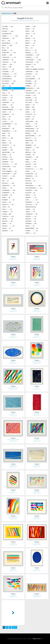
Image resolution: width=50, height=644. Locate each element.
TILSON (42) (7, 214)
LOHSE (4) (31, 124)
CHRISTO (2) (8, 69)
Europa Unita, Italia (37, 362)
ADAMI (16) (31, 26)
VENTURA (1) (31, 221)
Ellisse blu (13, 362)
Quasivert (37, 336)
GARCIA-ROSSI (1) (33, 93)
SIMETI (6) (6, 197)
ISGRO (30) (30, 110)
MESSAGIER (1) (31, 140)
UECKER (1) (31, 216)
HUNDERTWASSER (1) (12, 110)
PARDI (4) (31, 159)
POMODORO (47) (9, 174)
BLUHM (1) (7, 50)
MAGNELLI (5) (31, 126)
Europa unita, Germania (13, 388)
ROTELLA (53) (8, 183)
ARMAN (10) (10, 36)
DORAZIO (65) (8, 88)
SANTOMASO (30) (33, 186)
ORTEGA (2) (7, 157)
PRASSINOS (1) (31, 176)
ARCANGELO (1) (7, 34)
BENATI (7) (30, 43)
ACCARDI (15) (8, 26)
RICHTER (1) (30, 181)
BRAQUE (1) (31, 53)
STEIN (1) (6, 207)
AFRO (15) (5, 29)
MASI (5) (6, 136)
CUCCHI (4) (30, 76)
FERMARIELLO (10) (32, 88)
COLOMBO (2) (8, 72)
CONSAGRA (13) (32, 72)
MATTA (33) (8, 138)
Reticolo (13, 414)
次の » (14, 627)
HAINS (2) (7, 105)
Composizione (37, 258)
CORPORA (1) (31, 74)
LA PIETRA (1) (31, 114)
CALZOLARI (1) (9, 57)
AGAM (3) (30, 29)
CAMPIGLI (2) (32, 57)
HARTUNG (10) (8, 107)
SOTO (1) (31, 200)
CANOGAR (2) (8, 60)
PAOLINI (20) (7, 159)
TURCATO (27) (8, 216)
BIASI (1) (30, 45)
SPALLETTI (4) (8, 205)
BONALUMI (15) (9, 53)
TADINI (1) (30, 209)
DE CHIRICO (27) (9, 81)
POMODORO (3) (31, 174)
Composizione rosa (37, 595)
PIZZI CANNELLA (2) (9, 171)
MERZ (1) (6, 140)
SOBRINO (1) (8, 200)
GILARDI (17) (31, 95)
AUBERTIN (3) (8, 38)
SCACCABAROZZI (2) (34, 188)
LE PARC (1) (30, 117)
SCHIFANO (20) (31, 190)
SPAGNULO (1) (32, 202)
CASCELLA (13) (9, 62)
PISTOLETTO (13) (34, 169)
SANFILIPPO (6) (9, 186)
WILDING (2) (8, 231)
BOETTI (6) (31, 50)
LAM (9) (6, 117)
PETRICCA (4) (9, 164)
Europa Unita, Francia (13, 517)
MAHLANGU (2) (8, 129)
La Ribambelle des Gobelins (13, 439)
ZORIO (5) (30, 233)
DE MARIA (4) (31, 81)
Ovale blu (37, 569)
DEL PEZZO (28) (8, 83)
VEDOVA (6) (7, 221)
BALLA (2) (30, 41)
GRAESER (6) (31, 98)
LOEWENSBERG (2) (9, 124)
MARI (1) (6, 133)
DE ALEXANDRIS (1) (33, 79)
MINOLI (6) (7, 143)
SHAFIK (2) (30, 195)
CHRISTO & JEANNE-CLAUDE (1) (35, 69)
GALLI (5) (6, 93)
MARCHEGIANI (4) (32, 131)
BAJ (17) (6, 41)
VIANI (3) (30, 226)
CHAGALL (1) (31, 64)
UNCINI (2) (8, 219)
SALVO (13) (29, 183)
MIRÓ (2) (29, 143)
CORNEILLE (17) (9, 74)
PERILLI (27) (31, 162)
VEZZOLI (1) (8, 226)
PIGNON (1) (31, 167)
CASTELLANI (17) (32, 62)
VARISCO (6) (31, 219)
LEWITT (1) (30, 119)
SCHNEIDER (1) (8, 193)
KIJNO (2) (30, 112)
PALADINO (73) (32, 157)
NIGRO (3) (7, 155)
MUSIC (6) (30, 150)
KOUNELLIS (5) (8, 114)
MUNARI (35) (7, 150)
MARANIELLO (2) (9, 131)
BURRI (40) (7, 55)
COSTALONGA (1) (9, 76)
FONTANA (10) (31, 91)
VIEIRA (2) (6, 228)
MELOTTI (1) (31, 138)
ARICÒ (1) (30, 34)
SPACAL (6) (7, 202)
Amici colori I (13, 543)
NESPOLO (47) (31, 152)
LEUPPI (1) (6, 119)
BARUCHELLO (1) (10, 43)
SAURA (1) (7, 188)
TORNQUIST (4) (31, 214)
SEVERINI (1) (7, 195)
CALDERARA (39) (32, 55)
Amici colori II (37, 543)
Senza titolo (13, 258)
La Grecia (13, 284)
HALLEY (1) (30, 105)
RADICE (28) (7, 178)
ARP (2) (29, 36)
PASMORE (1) (8, 162)
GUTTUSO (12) (32, 102)
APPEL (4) (30, 31)
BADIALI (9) (30, 38)
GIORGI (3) (7, 98)
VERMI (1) (7, 224)
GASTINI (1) (7, 95)
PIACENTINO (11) (9, 167)
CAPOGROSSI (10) (33, 60)
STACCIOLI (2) (31, 205)
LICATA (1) (7, 121)
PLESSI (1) (30, 171)
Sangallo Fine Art (7, 13)
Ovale (13, 491)
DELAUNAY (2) (31, 83)
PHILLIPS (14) (31, 164)
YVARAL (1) (31, 231)
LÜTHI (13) (6, 126)
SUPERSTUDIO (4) (31, 207)
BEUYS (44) (7, 45)
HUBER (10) (30, 107)
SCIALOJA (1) (30, 193)
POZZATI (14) (8, 176)
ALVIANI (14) (8, 31)
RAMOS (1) (30, 178)
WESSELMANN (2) (32, 228)
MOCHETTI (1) (9, 145)
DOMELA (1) (30, 86)
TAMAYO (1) (7, 212)
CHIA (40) (7, 67)
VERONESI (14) (31, 224)
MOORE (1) (7, 148)
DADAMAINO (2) (7, 79)
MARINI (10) (31, 133)
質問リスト (40, 639)
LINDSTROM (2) (31, 121)
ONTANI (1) (30, 155)
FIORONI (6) (8, 91)
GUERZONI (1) (8, 102)
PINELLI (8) (6, 169)
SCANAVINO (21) (9, 190)
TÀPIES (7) (30, 212)
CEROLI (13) (7, 64)
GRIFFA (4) (7, 100)
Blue (37, 388)
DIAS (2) (6, 86)
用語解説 (35, 639)
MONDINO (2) (31, 145)
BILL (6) (5, 48)
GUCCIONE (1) (31, 100)
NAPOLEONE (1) (8, 152)
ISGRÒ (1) (7, 112)
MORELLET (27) (32, 148)
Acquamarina (13, 569)
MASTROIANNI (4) (33, 136)
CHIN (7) (29, 67)
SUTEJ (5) (7, 209)
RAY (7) (5, 181)
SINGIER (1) (31, 197)
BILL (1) (29, 48)
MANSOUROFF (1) (32, 129)
